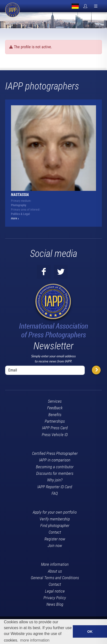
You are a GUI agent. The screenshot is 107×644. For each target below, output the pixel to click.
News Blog (55, 604)
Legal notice (55, 591)
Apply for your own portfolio (55, 512)
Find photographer (55, 526)
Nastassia (20, 195)
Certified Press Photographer (55, 453)
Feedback (55, 408)
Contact (55, 532)
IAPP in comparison (55, 460)
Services (55, 401)
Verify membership (55, 519)
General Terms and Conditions (55, 578)
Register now (55, 539)
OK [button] (90, 632)
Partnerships (55, 421)
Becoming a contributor (55, 467)
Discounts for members (55, 473)
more (15, 218)
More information (55, 564)
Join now (55, 546)
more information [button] (35, 640)
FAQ (55, 493)
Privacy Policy (55, 598)
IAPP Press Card (55, 428)
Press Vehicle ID (55, 435)
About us (55, 571)
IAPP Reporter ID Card (55, 487)
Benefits (55, 415)
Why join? (55, 480)
